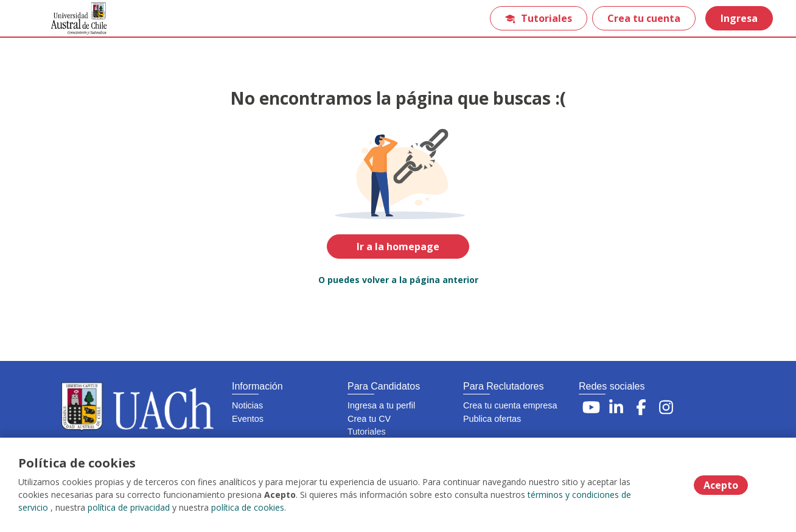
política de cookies (248, 507)
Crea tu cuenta (644, 18)
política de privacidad (129, 507)
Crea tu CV (369, 419)
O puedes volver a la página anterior (398, 280)
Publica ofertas (492, 419)
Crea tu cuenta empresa (510, 405)
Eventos (248, 419)
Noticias (247, 405)
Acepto (721, 485)
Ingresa (739, 18)
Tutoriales (539, 18)
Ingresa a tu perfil (381, 405)
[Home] (71, 19)
